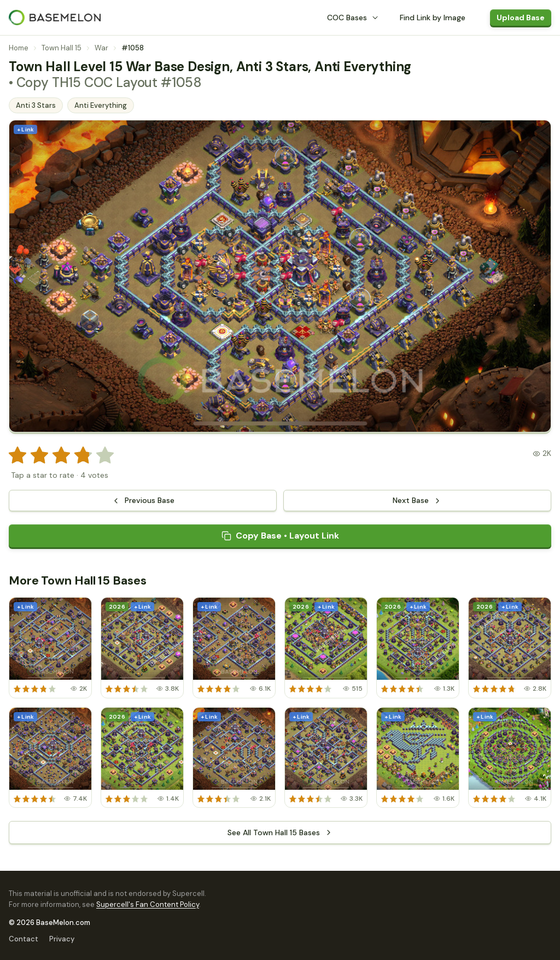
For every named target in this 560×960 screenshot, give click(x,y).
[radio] (17, 455)
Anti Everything (101, 105)
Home (19, 48)
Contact (24, 939)
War (101, 48)
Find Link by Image (433, 18)
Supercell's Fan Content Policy (148, 904)
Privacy (62, 939)
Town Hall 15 (62, 48)
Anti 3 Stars (36, 105)
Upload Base (521, 18)
